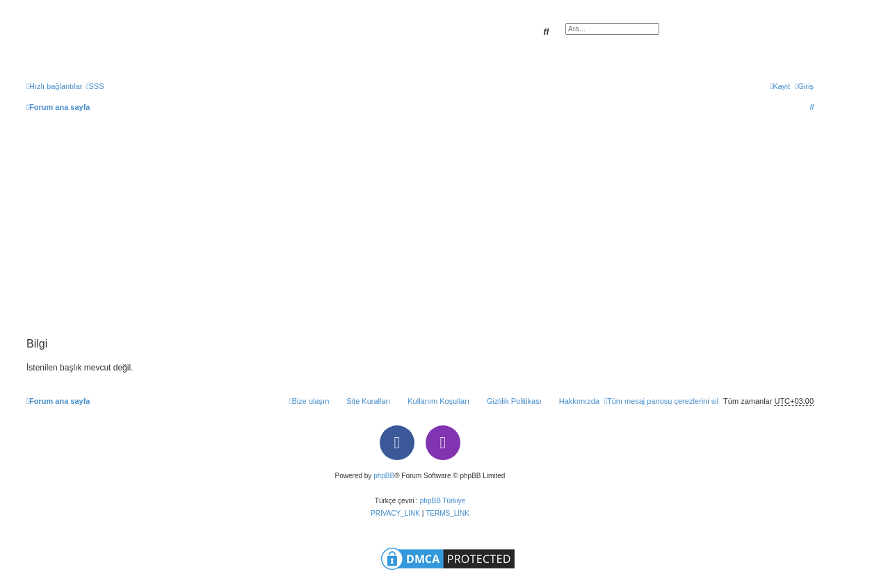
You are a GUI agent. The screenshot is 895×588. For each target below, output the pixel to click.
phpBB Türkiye (443, 501)
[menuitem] (95, 86)
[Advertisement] (420, 234)
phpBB (384, 476)
